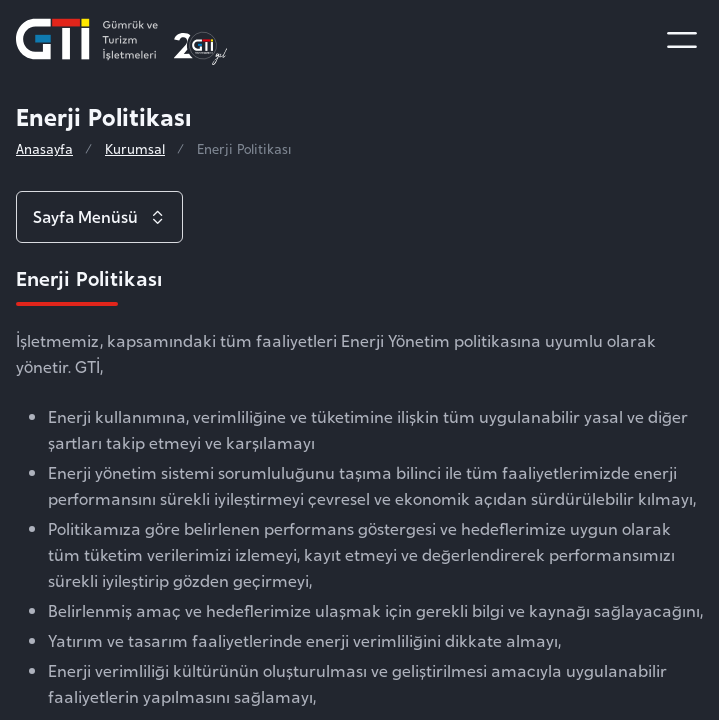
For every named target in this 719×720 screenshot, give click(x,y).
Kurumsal (135, 148)
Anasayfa (44, 148)
